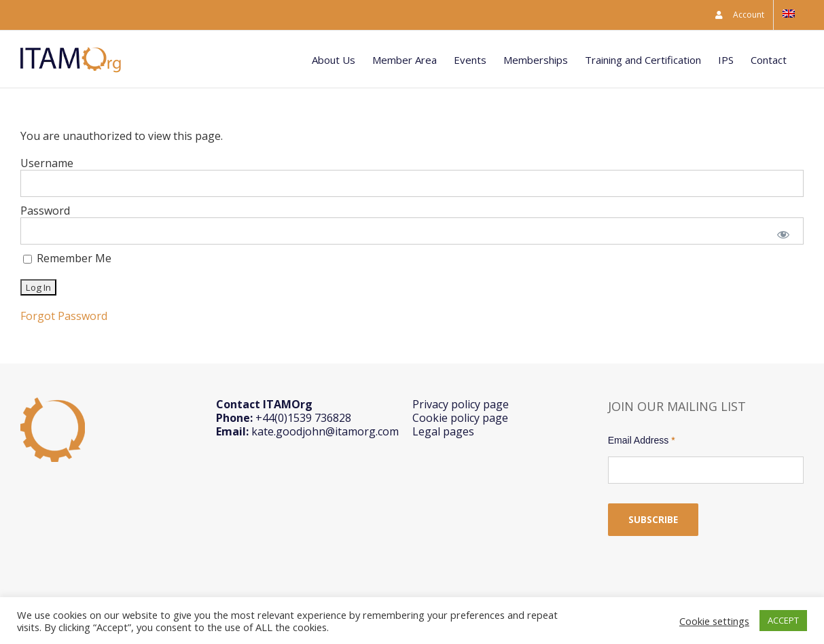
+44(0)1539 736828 (303, 418)
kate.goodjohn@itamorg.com (325, 431)
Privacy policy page (461, 404)
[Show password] (784, 234)
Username (47, 163)
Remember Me (67, 258)
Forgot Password (64, 316)
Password (45, 211)
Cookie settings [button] (714, 621)
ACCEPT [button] (783, 620)
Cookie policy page (460, 418)
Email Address (642, 440)
